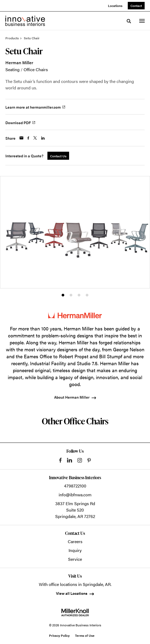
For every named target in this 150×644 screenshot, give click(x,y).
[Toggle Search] (129, 21)
